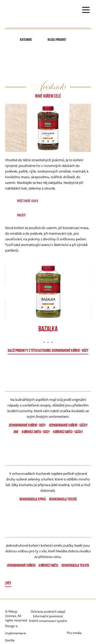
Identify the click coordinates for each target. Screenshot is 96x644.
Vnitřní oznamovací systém (48, 621)
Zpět (8, 583)
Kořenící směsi (48, 565)
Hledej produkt (57, 40)
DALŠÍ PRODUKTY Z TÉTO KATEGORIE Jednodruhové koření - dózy (48, 350)
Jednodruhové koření (21, 565)
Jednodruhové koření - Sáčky (68, 425)
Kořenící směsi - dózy (36, 432)
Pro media (74, 633)
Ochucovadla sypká (33, 499)
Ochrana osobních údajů (48, 612)
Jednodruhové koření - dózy (27, 425)
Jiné (16, 432)
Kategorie (26, 40)
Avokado (21, 11)
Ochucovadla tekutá (63, 499)
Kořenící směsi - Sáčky (68, 432)
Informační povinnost (48, 616)
